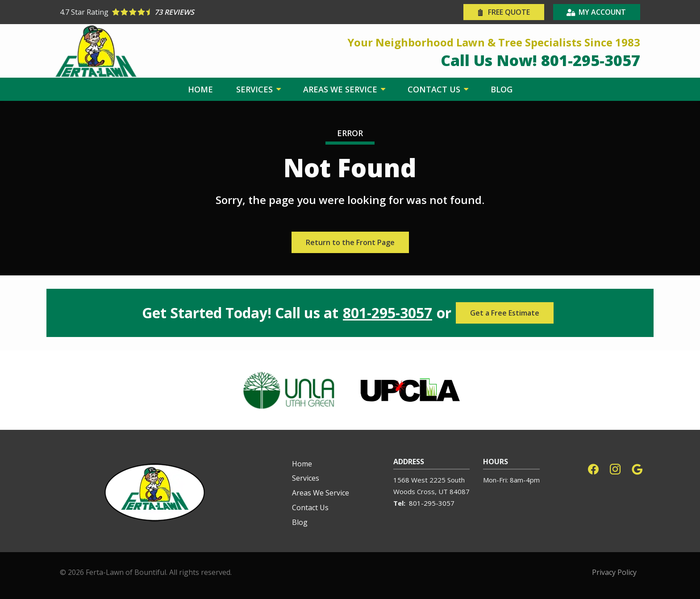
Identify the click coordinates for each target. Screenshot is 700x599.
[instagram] (615, 468)
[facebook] (593, 468)
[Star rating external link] (205, 12)
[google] (637, 468)
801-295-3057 (387, 313)
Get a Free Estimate (505, 313)
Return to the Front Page (350, 242)
